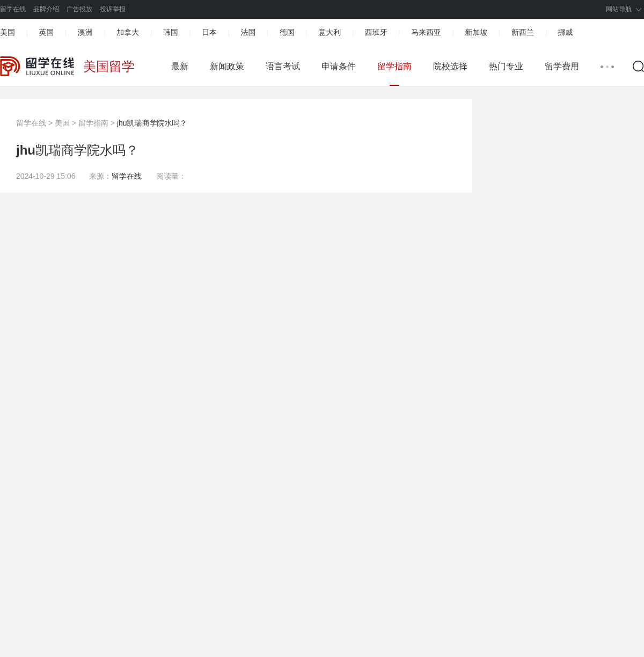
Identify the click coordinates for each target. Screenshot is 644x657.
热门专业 (506, 66)
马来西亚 (426, 32)
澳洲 (85, 32)
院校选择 (450, 66)
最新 (180, 66)
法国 (248, 32)
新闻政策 (227, 66)
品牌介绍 (46, 9)
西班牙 (376, 32)
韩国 (171, 32)
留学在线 (13, 9)
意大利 (330, 32)
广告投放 (79, 9)
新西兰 (523, 32)
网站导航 (619, 9)
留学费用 (562, 66)
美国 (8, 32)
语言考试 (283, 66)
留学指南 (394, 66)
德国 (287, 32)
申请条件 (339, 66)
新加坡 (476, 32)
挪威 (565, 32)
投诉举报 (113, 9)
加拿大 (128, 32)
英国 (46, 32)
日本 (209, 32)
